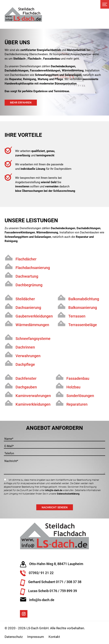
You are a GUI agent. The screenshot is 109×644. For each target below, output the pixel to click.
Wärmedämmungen (32, 325)
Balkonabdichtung (84, 299)
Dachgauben (26, 387)
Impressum (36, 637)
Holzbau (73, 387)
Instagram (24, 614)
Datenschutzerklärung (68, 494)
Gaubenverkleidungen (34, 316)
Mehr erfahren (21, 103)
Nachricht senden (55, 507)
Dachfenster (26, 378)
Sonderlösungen (80, 396)
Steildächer (25, 299)
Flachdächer (26, 259)
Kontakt (54, 637)
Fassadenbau (78, 378)
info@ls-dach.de (54, 490)
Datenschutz (14, 637)
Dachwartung (27, 276)
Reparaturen (77, 404)
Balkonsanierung (83, 308)
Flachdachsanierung (33, 268)
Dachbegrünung (29, 285)
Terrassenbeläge (83, 325)
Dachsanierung (28, 308)
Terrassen (77, 316)
